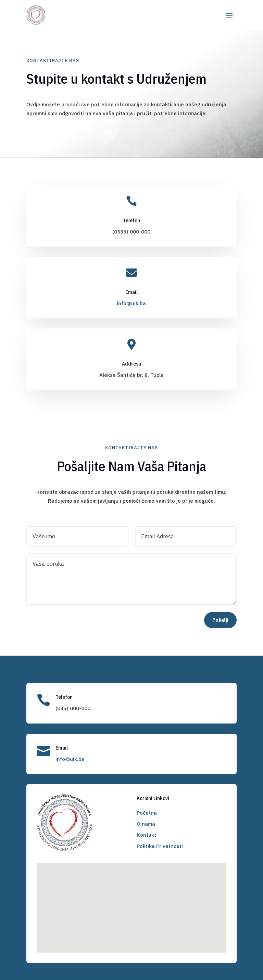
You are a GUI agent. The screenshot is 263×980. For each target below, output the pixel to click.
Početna (147, 813)
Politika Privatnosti (160, 846)
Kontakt (146, 835)
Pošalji (220, 620)
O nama (146, 824)
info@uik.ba (131, 303)
